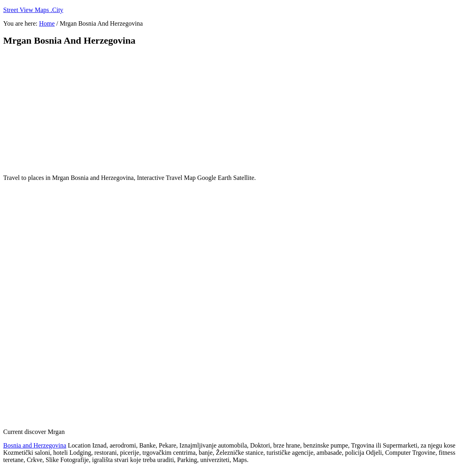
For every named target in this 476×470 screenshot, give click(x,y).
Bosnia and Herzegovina (35, 445)
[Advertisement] (198, 110)
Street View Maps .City (33, 10)
